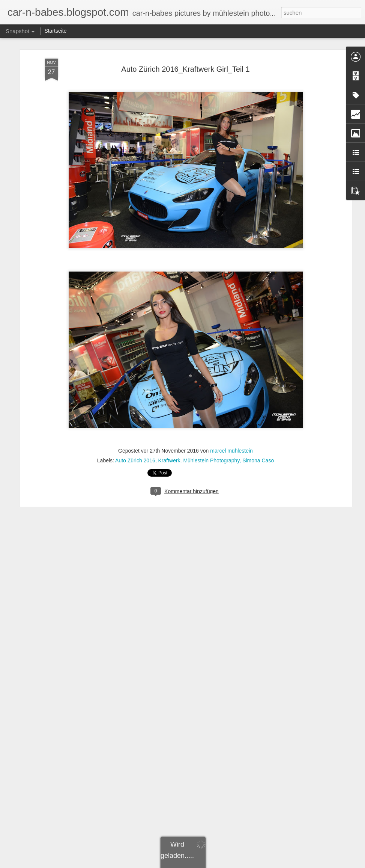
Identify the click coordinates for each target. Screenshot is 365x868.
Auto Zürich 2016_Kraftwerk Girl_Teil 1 (185, 69)
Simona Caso (258, 460)
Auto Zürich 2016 (135, 460)
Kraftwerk (169, 460)
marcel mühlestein (231, 451)
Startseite (55, 31)
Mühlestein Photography (211, 460)
